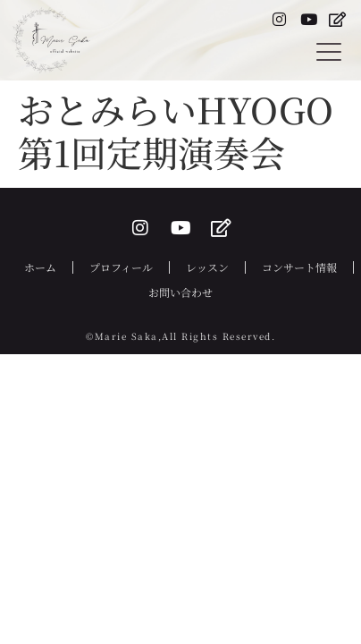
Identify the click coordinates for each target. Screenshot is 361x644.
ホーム (40, 267)
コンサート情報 (299, 267)
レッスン (207, 267)
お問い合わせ (180, 292)
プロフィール (121, 267)
